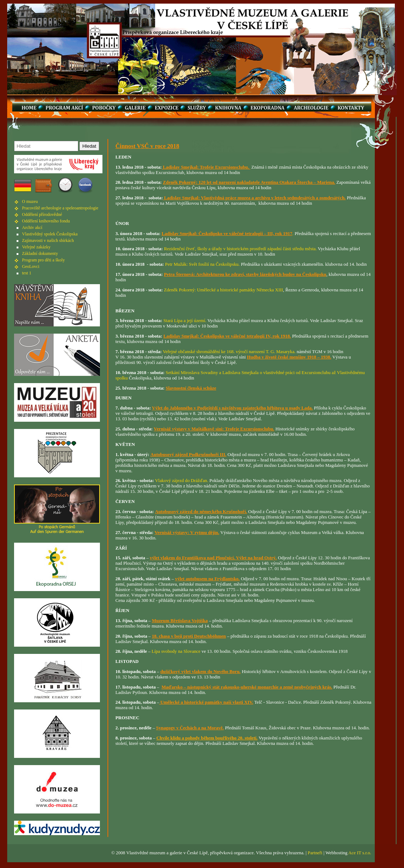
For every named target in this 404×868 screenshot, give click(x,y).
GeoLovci (31, 266)
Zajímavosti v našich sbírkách (48, 240)
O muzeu (30, 201)
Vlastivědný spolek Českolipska (50, 234)
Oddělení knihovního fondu (46, 221)
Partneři (315, 853)
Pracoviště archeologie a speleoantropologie (60, 208)
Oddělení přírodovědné (42, 214)
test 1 (27, 273)
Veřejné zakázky (36, 247)
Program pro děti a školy (43, 260)
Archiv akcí (32, 227)
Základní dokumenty (40, 253)
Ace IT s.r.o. (360, 853)
